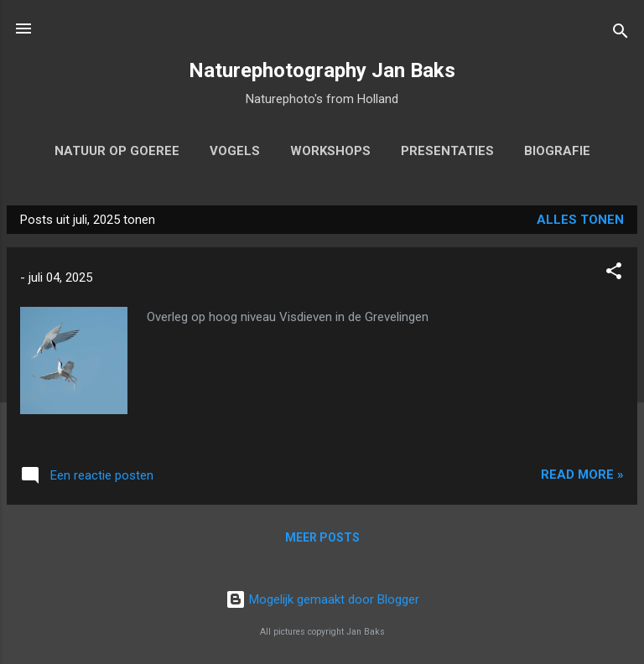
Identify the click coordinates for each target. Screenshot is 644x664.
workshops (330, 151)
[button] (614, 274)
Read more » (582, 475)
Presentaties (447, 151)
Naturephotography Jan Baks (322, 70)
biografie (557, 151)
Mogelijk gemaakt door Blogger (322, 599)
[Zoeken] (621, 34)
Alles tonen (580, 220)
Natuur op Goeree (117, 151)
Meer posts (322, 537)
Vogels (235, 151)
